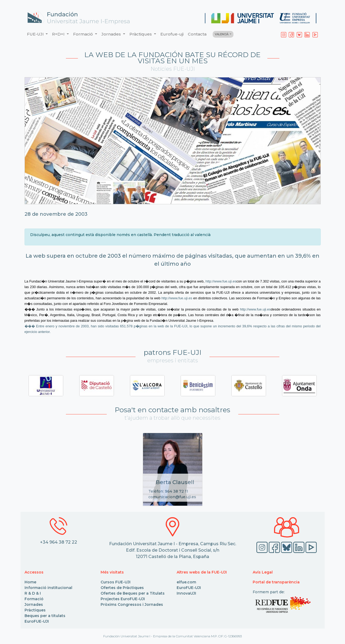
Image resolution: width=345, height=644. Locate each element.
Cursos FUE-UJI (116, 582)
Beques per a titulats (45, 616)
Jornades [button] (112, 34)
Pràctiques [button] (141, 34)
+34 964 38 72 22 (59, 542)
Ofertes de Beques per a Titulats (133, 593)
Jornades (34, 604)
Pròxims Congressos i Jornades (132, 604)
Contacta (197, 34)
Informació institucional (48, 588)
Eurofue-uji (172, 34)
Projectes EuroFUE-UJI (123, 599)
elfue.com (186, 582)
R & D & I (33, 593)
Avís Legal (263, 572)
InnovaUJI (186, 593)
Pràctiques (35, 610)
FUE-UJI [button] (36, 34)
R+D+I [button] (59, 34)
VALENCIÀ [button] (222, 34)
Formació (34, 599)
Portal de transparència (276, 582)
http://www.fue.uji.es (221, 281)
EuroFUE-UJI (37, 621)
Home (30, 582)
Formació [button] (84, 34)
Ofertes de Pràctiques (122, 588)
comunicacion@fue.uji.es (172, 497)
